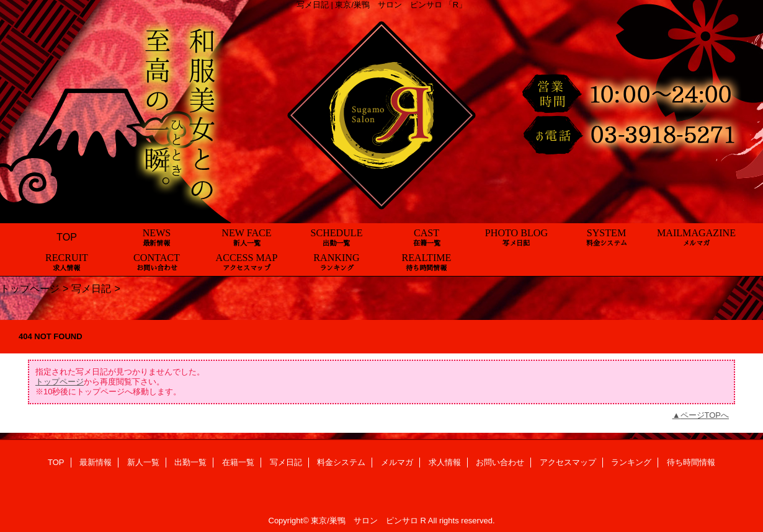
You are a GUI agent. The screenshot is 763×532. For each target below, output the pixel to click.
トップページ (30, 288)
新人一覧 (143, 462)
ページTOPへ (705, 415)
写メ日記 (91, 288)
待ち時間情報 (691, 462)
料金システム (341, 462)
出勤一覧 (190, 462)
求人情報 (445, 462)
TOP (67, 237)
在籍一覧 (238, 462)
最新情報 (96, 462)
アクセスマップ (568, 462)
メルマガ (397, 462)
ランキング (631, 462)
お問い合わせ (500, 462)
